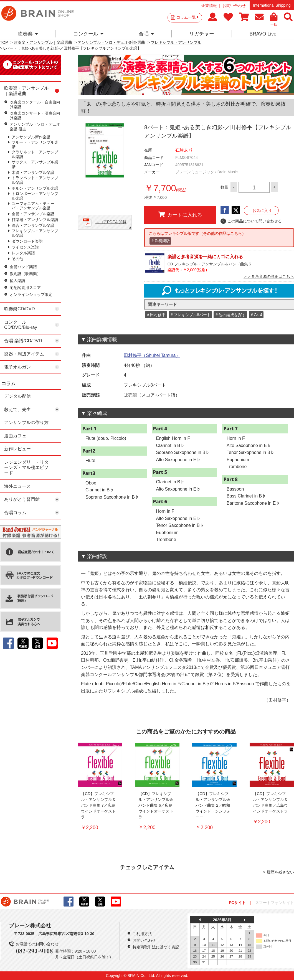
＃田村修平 (156, 315)
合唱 (146, 34)
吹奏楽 (28, 34)
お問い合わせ (234, 6)
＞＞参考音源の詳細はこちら (269, 276)
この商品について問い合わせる (251, 221)
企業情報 (209, 6)
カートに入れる (180, 215)
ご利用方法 (142, 934)
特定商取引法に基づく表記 (156, 947)
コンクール (88, 34)
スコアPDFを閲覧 (111, 222)
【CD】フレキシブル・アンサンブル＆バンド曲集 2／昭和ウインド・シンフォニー (213, 805)
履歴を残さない (280, 872)
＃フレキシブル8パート (190, 315)
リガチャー (202, 34)
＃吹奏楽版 (160, 241)
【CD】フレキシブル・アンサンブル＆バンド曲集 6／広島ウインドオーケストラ (156, 805)
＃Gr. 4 (256, 315)
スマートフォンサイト (275, 903)
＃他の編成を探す (230, 315)
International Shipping (272, 5)
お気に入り (262, 210)
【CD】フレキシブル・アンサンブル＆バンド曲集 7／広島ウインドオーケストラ (98, 805)
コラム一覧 (187, 17)
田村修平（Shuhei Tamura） (152, 355)
